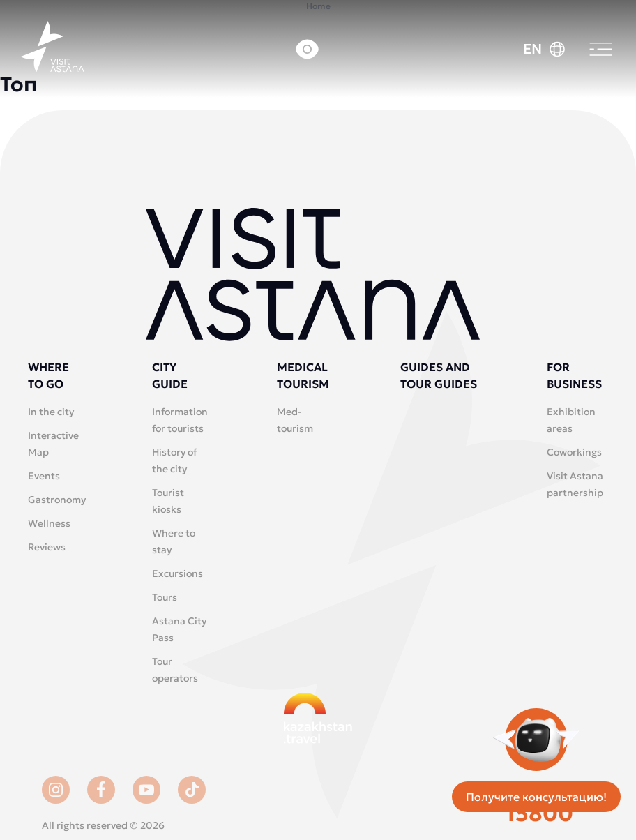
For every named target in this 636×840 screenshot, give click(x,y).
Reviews (47, 547)
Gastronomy (57, 500)
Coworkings (574, 452)
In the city (51, 412)
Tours (165, 597)
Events (44, 476)
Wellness (49, 523)
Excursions (177, 573)
